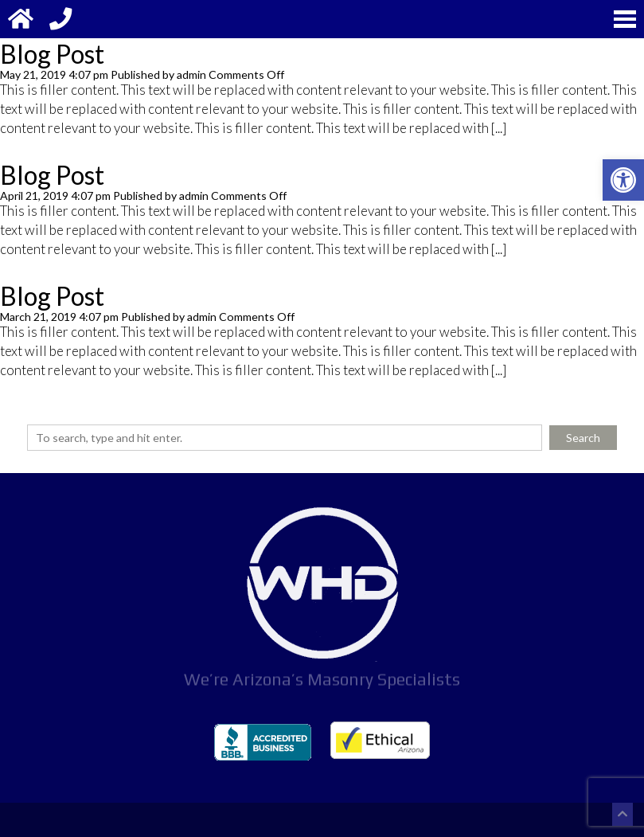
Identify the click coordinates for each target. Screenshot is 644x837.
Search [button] (583, 438)
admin (191, 74)
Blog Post (52, 54)
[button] (623, 180)
